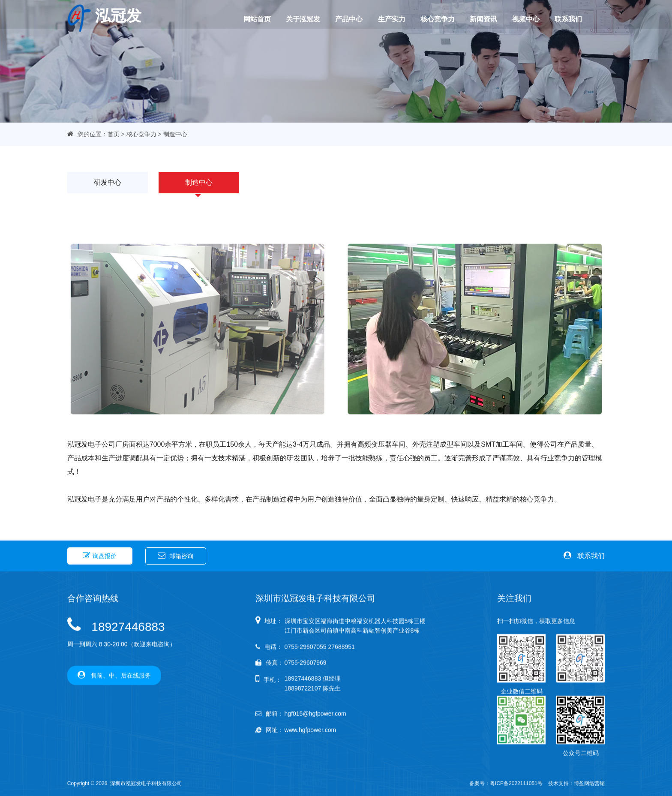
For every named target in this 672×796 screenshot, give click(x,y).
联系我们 (560, 19)
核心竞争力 (433, 19)
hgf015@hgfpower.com (315, 770)
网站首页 (260, 19)
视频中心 (519, 19)
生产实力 (390, 19)
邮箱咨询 (175, 554)
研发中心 (108, 183)
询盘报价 (100, 554)
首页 (114, 134)
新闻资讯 (478, 19)
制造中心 (199, 183)
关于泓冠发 (304, 19)
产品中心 (348, 19)
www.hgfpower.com (310, 786)
